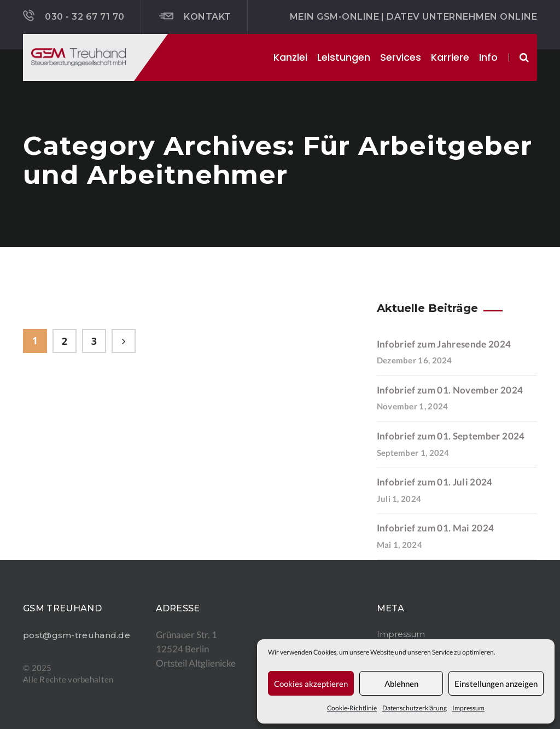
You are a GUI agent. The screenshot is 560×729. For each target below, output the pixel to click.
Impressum (468, 708)
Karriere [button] (450, 57)
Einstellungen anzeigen (496, 684)
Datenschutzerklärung (415, 708)
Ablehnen (401, 684)
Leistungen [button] (344, 57)
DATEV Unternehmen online (462, 17)
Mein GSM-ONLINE (334, 17)
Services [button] (401, 57)
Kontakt (195, 16)
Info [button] (488, 57)
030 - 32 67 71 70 (74, 16)
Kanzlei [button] (290, 57)
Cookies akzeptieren (311, 684)
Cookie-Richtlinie (352, 708)
